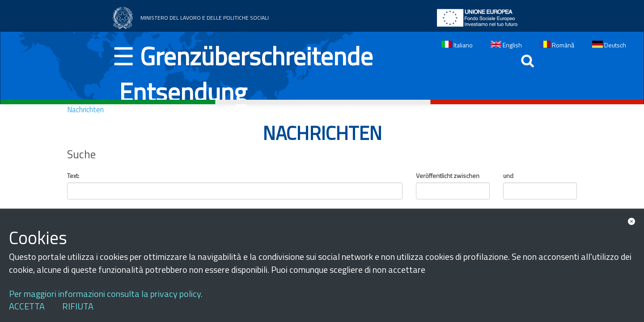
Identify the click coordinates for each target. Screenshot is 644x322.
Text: (73, 176)
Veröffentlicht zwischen (448, 176)
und (508, 176)
